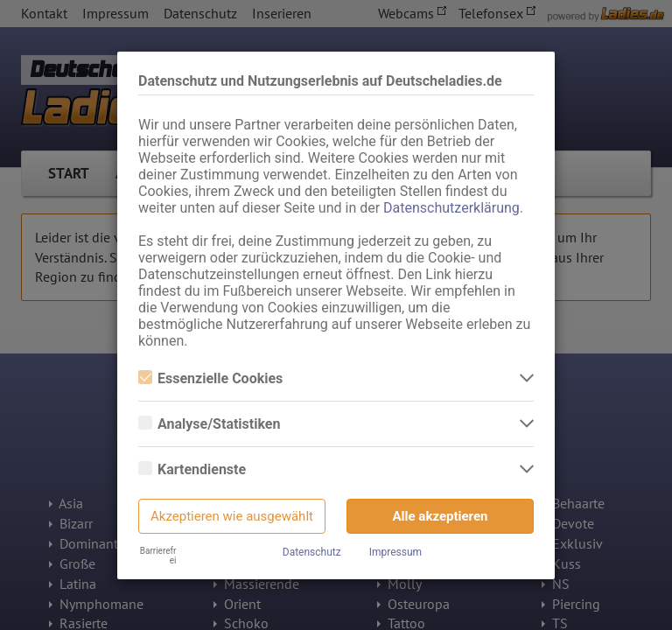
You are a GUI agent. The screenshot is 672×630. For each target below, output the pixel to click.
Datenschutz (312, 552)
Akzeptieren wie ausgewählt (232, 516)
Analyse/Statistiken (209, 424)
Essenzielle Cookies (210, 378)
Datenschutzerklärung (451, 208)
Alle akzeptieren (441, 516)
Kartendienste (192, 469)
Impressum (395, 552)
